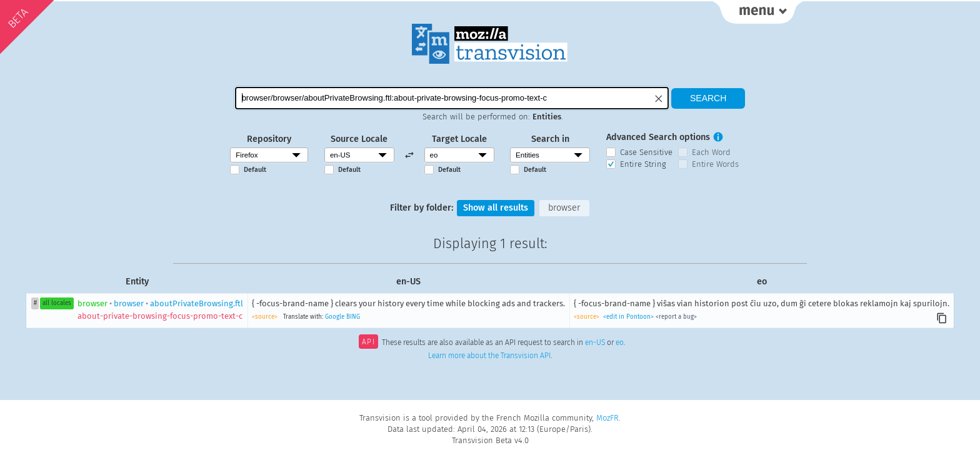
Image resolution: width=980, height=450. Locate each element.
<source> (265, 317)
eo (620, 343)
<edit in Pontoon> (628, 317)
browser (564, 208)
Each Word (711, 152)
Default (255, 170)
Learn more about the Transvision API (489, 356)
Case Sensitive (646, 152)
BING (353, 317)
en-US (595, 343)
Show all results (496, 208)
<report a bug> (676, 317)
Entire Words (715, 164)
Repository (269, 139)
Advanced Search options (658, 137)
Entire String (643, 164)
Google (335, 317)
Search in (550, 139)
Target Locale (459, 139)
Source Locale (359, 139)
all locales (57, 303)
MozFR (607, 418)
